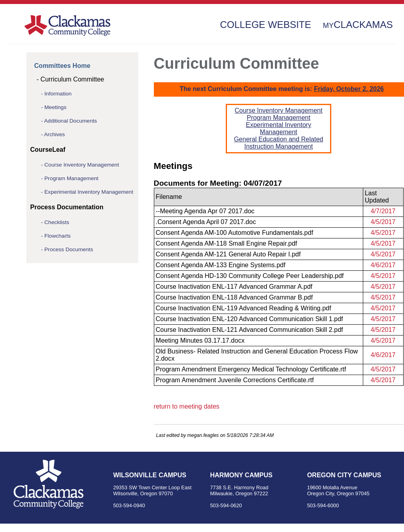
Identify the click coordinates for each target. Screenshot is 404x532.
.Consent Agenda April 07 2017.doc (206, 222)
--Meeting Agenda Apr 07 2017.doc (205, 211)
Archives (54, 134)
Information (58, 94)
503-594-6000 (323, 505)
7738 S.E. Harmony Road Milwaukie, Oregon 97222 (239, 490)
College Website (265, 25)
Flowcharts (58, 236)
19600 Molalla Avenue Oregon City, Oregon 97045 (338, 490)
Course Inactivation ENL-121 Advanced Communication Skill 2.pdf (250, 330)
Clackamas (358, 25)
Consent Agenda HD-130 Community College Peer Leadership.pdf (250, 276)
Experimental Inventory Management (89, 192)
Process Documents (69, 249)
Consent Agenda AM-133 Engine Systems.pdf (221, 265)
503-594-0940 (129, 505)
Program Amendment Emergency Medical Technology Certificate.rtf (251, 369)
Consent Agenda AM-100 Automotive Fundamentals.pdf (235, 233)
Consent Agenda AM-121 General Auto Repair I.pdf (228, 254)
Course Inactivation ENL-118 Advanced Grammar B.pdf (234, 297)
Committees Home (62, 66)
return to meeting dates (187, 406)
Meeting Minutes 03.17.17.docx (200, 340)
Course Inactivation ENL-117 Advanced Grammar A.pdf (234, 287)
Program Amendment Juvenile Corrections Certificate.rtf (235, 380)
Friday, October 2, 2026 (349, 89)
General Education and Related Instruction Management (278, 143)
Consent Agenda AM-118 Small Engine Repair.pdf (227, 243)
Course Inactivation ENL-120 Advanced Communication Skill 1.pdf (250, 319)
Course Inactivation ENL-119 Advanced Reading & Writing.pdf (244, 308)
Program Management (71, 178)
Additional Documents (70, 121)
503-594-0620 (226, 505)
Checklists (57, 222)
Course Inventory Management (82, 165)
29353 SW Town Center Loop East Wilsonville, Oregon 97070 (152, 490)
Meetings (55, 107)
